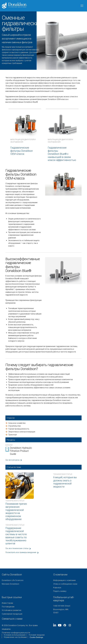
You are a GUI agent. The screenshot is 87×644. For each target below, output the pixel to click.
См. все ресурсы (12, 460)
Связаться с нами (12, 619)
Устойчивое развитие (12, 610)
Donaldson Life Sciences (13, 580)
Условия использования (15, 635)
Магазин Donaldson (11, 584)
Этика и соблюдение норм (65, 584)
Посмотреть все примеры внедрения (21, 552)
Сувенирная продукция (12, 614)
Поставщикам (8, 607)
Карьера (57, 588)
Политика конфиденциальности (16, 633)
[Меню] (82, 6)
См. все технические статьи (17, 548)
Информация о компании (64, 580)
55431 (56, 613)
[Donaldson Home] (40, 6)
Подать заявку (60, 591)
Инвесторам (7, 603)
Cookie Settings (36, 637)
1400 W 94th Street (62, 606)
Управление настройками (15, 637)
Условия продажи (37, 635)
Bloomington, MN (61, 609)
